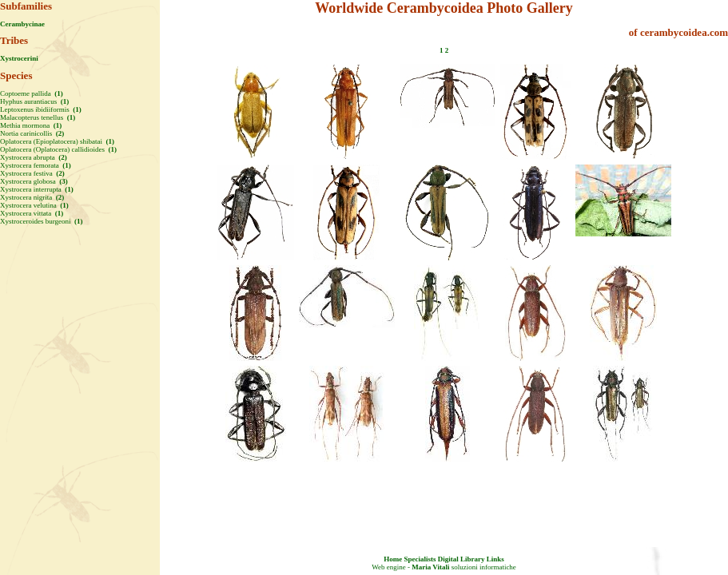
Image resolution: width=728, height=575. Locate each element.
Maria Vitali (430, 567)
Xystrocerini (19, 58)
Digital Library (461, 559)
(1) (58, 93)
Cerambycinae (22, 24)
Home (393, 559)
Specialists (420, 559)
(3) (63, 181)
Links (495, 559)
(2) (59, 133)
